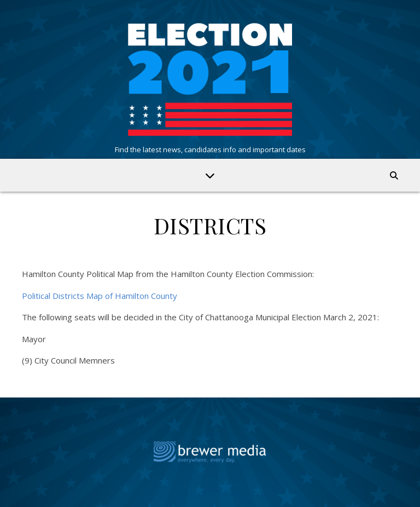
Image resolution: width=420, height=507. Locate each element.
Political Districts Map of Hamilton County (100, 296)
